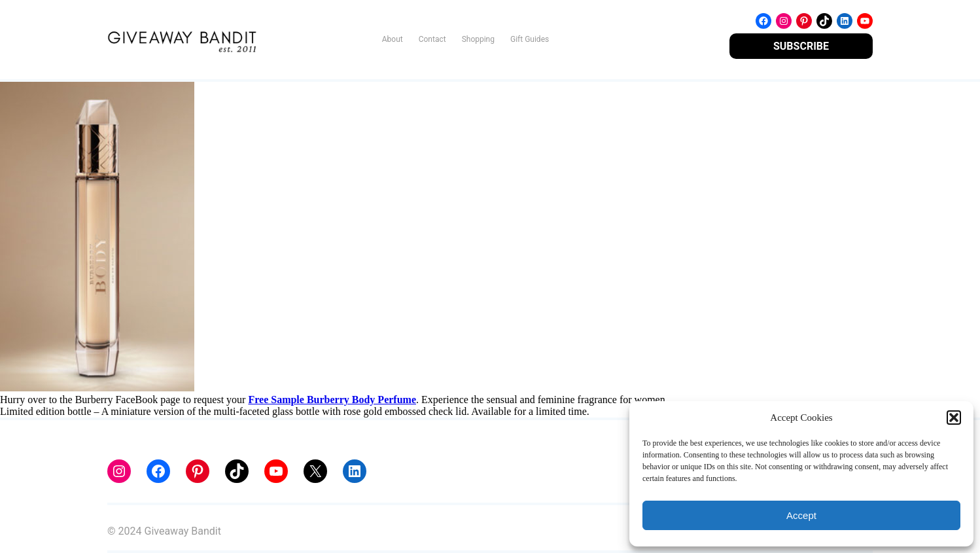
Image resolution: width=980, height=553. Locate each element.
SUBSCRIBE (801, 46)
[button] (954, 418)
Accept (801, 515)
